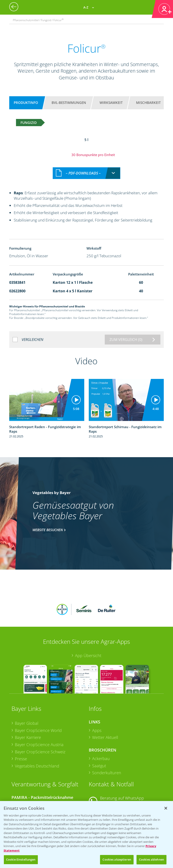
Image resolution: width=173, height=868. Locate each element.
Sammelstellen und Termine (41, 771)
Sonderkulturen (107, 738)
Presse (21, 725)
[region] (86, 834)
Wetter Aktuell (105, 703)
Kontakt (102, 781)
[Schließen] (166, 808)
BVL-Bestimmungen (69, 103)
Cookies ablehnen (151, 859)
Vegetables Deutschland (37, 732)
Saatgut (99, 731)
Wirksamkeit (111, 103)
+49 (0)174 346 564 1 (123, 770)
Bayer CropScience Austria (39, 710)
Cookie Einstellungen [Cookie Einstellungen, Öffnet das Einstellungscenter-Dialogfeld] (21, 859)
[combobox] (86, 168)
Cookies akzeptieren (117, 859)
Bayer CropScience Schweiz (40, 717)
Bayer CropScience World (38, 696)
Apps (97, 696)
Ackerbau (101, 724)
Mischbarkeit (148, 103)
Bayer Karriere (28, 703)
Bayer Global (27, 689)
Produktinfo (26, 103)
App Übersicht (88, 621)
